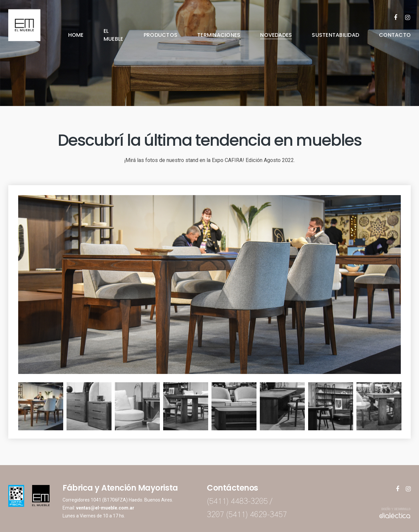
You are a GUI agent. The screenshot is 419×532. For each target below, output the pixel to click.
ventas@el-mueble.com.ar (105, 508)
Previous (13, 406)
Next (406, 406)
